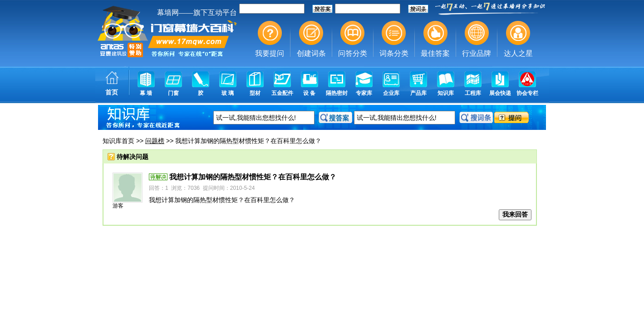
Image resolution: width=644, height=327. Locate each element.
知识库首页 (118, 141)
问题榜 (155, 141)
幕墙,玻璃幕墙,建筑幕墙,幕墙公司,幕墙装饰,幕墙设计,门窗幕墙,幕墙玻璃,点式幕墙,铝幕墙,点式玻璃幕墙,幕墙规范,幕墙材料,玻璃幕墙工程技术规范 (322, 52)
